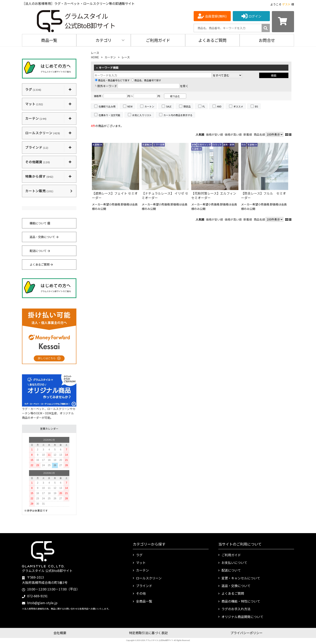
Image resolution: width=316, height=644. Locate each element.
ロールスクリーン (149, 578)
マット (141, 562)
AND (219, 106)
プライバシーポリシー (246, 633)
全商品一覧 (144, 601)
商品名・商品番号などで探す (112, 80)
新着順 (248, 134)
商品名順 (259, 134)
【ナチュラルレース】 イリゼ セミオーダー (165, 196)
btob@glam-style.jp (42, 603)
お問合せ (267, 40)
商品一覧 (49, 40)
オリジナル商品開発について (242, 617)
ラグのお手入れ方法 (236, 609)
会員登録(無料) (216, 16)
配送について (40, 251)
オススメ (238, 106)
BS (256, 106)
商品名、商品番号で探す (146, 80)
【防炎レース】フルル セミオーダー (264, 196)
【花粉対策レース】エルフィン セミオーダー (215, 196)
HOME (95, 57)
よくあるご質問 (212, 40)
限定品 (187, 106)
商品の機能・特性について (241, 601)
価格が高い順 (233, 134)
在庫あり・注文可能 (109, 115)
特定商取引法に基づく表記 (148, 633)
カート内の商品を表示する (178, 115)
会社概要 (60, 633)
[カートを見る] (283, 22)
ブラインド (144, 586)
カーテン (110, 57)
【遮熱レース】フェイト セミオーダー (115, 196)
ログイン (255, 16)
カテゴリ (104, 40)
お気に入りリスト (142, 115)
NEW (130, 106)
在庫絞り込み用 (107, 106)
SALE (169, 106)
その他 (141, 593)
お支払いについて (234, 562)
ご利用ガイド (158, 40)
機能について (40, 223)
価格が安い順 (214, 134)
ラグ (139, 555)
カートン (149, 106)
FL (204, 106)
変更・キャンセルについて (241, 578)
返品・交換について (44, 237)
